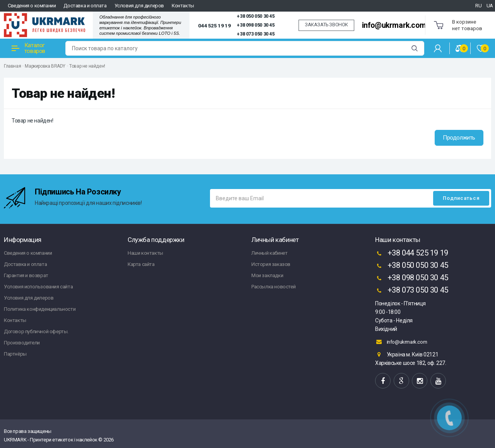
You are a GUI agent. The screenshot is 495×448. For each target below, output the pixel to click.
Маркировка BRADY (45, 66)
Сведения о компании (32, 6)
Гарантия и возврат (26, 275)
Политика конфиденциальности (40, 309)
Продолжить (459, 138)
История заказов (271, 264)
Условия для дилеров (139, 6)
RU (478, 6)
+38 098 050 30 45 (255, 25)
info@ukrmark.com (394, 25)
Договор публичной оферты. (36, 331)
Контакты (183, 6)
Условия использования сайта (38, 287)
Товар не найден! (87, 66)
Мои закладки (267, 275)
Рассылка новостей (273, 287)
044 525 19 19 (214, 26)
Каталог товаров (28, 48)
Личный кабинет (269, 253)
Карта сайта (141, 264)
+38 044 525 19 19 (412, 254)
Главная (12, 66)
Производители (22, 343)
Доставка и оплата (85, 6)
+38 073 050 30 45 (255, 34)
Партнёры (15, 354)
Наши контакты (145, 253)
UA (490, 6)
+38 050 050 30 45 (255, 16)
